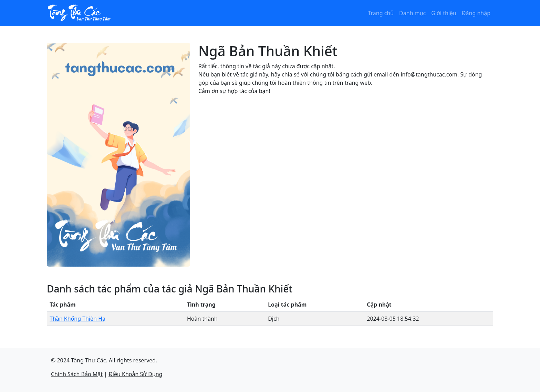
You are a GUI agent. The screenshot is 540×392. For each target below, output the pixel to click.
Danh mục (412, 13)
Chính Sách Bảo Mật (77, 374)
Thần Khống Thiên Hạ (77, 319)
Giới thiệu (444, 13)
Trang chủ (381, 13)
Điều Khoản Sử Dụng (135, 374)
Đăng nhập (476, 13)
